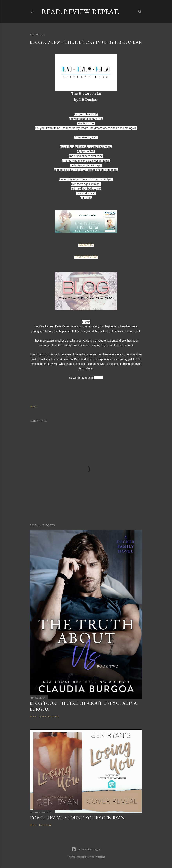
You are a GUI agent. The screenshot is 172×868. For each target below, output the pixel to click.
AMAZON (86, 245)
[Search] (140, 11)
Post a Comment (49, 716)
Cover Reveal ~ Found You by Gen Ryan (77, 818)
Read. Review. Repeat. (80, 12)
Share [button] (33, 407)
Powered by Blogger (86, 849)
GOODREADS (86, 257)
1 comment (45, 825)
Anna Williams (96, 857)
